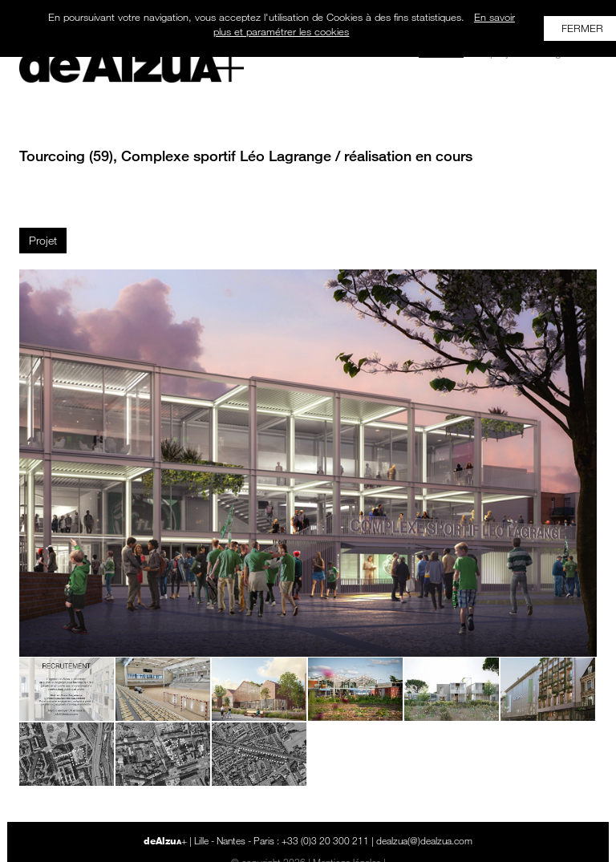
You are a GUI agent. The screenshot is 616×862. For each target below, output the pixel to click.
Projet (43, 240)
